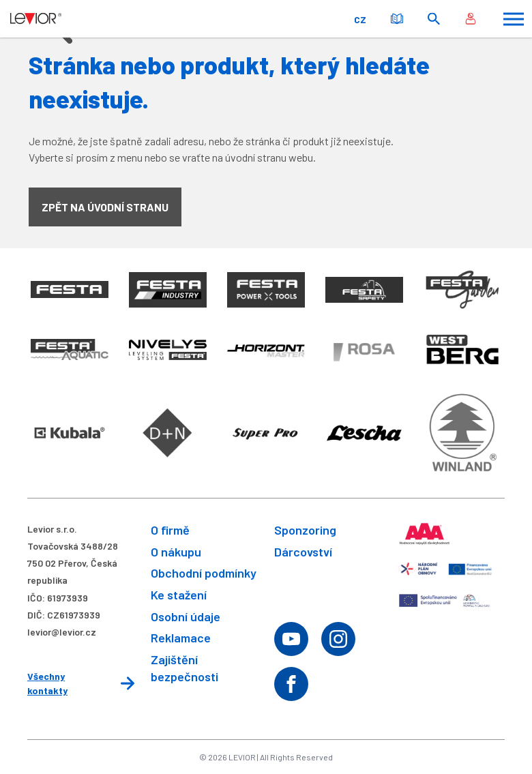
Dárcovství (303, 552)
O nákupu (176, 552)
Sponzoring (305, 530)
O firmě (170, 530)
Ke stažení (179, 595)
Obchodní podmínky (204, 573)
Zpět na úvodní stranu (105, 207)
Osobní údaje (186, 616)
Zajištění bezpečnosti (184, 668)
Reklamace (181, 638)
